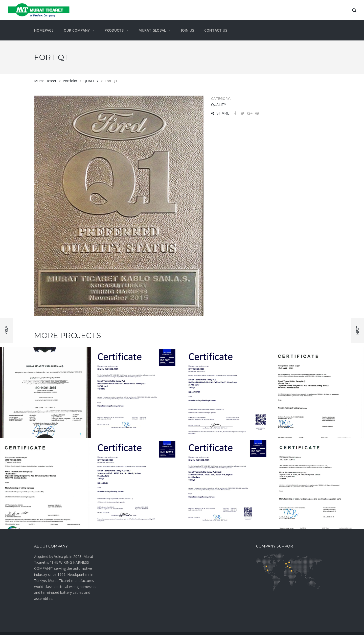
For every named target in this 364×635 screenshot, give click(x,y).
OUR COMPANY (77, 30)
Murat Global (152, 30)
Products (114, 30)
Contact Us (216, 30)
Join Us (187, 30)
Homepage (44, 30)
